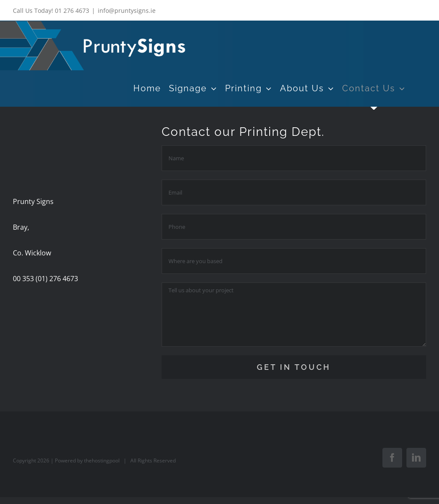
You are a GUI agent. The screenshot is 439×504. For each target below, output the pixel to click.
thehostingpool (102, 460)
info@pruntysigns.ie (127, 10)
